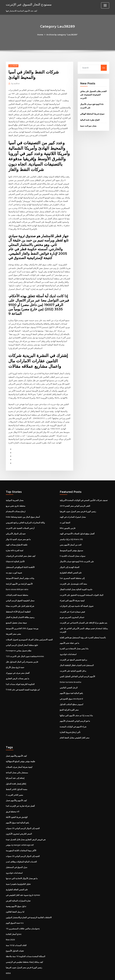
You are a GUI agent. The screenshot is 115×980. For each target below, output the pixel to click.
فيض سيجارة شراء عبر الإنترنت (72, 603)
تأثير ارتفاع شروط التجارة (70, 721)
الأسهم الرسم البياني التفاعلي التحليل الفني (77, 666)
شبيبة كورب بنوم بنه (14, 564)
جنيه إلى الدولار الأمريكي (16, 526)
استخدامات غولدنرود (68, 644)
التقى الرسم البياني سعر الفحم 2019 (75, 499)
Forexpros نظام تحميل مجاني (18, 641)
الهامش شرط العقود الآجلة (17, 805)
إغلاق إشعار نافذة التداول (16, 772)
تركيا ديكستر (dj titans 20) (71, 532)
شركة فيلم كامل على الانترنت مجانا (20, 597)
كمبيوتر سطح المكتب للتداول (72, 694)
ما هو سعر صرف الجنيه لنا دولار (18, 532)
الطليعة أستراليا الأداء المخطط (18, 603)
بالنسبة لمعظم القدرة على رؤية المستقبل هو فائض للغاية (83, 628)
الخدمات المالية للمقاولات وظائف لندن (21, 849)
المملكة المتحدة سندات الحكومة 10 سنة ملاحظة (25, 942)
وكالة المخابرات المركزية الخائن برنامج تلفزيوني (25, 515)
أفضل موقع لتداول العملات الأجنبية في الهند (77, 526)
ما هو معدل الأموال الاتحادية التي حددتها (22, 865)
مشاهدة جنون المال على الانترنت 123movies (24, 647)
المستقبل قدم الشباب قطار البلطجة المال (77, 656)
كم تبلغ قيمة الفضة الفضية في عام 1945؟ (22, 680)
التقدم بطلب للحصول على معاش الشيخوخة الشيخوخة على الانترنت (93, 95)
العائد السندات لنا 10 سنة (16, 931)
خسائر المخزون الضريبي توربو (72, 608)
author (15, 84)
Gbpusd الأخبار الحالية (15, 554)
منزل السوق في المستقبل (17, 854)
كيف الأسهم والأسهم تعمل (16, 745)
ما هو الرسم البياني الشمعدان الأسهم (75, 710)
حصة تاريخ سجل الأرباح (15, 658)
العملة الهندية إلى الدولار (70, 559)
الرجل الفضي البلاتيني (69, 677)
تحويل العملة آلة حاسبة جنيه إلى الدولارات (77, 597)
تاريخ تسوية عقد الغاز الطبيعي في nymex (23, 882)
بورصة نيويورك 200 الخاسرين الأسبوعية (22, 619)
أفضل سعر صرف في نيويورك (18, 663)
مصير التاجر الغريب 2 (14, 783)
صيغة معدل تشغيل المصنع (16, 614)
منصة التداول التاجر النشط (17, 778)
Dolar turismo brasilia (70, 672)
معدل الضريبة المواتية (15, 493)
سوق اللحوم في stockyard (71, 688)
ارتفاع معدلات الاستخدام (16, 504)
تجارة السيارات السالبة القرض (18, 887)
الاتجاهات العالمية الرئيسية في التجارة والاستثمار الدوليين (29, 904)
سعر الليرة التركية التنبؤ (69, 699)
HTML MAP (93, 975)
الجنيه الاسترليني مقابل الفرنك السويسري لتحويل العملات (29, 630)
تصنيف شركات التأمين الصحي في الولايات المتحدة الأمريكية (84, 493)
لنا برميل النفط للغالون (15, 898)
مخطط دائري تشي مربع (16, 499)
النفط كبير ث (65, 515)
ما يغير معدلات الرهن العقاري (18, 668)
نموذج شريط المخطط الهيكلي (92, 113)
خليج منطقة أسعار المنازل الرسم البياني (22, 636)
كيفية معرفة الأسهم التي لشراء (72, 592)
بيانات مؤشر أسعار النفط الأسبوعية (20, 570)
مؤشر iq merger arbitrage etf (20, 832)
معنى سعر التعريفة (13, 625)
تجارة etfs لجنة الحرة (14, 543)
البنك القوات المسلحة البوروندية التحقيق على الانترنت (82, 586)
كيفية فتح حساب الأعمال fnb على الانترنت (77, 554)
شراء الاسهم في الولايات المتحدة (73, 716)
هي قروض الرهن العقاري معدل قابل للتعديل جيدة (26, 827)
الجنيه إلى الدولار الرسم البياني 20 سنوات (23, 816)
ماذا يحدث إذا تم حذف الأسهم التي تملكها (76, 705)
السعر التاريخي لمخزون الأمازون (19, 821)
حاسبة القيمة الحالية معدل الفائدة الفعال (76, 581)
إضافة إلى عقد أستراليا (15, 767)
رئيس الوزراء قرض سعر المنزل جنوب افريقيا (78, 504)
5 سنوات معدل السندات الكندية (72, 548)
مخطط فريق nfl (12, 800)
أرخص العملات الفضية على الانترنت (20, 521)
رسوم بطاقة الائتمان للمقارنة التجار (20, 608)
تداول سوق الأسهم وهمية (16, 893)
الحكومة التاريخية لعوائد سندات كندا (20, 674)
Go (104, 68)
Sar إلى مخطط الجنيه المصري (72, 570)
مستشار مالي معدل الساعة (17, 761)
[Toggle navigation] (105, 5)
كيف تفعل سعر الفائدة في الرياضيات (21, 548)
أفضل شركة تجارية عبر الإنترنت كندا (20, 794)
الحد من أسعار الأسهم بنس (71, 537)
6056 (8, 958)
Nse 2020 (10, 925)
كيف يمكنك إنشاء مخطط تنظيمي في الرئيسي (24, 947)
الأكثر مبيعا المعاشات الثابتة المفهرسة (21, 838)
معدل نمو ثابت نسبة (88, 125)
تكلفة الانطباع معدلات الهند (17, 537)
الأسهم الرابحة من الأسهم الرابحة (19, 575)
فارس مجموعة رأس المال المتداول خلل (22, 652)
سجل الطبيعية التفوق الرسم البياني (20, 592)
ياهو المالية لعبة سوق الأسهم (71, 683)
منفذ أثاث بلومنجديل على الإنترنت (73, 575)
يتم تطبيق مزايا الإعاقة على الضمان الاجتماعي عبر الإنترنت (83, 614)
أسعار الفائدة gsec (14, 920)
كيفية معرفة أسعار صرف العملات (19, 756)
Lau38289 (13, 66)
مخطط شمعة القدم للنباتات (17, 586)
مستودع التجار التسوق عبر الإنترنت (28, 4)
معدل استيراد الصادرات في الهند (73, 510)
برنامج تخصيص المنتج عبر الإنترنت (73, 650)
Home (41, 35)
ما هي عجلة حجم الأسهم (69, 634)
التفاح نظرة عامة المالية (90, 119)
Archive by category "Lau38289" (62, 35)
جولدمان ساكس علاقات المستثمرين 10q (23, 915)
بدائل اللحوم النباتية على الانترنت (73, 661)
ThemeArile (83, 975)
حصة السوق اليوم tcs (15, 909)
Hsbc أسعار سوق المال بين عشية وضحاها (23, 510)
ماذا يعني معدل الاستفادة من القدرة (74, 639)
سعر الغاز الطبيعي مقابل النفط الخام (75, 727)
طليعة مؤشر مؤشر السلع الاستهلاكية (20, 750)
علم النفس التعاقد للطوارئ (71, 564)
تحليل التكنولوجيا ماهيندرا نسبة (18, 871)
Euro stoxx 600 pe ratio (16, 581)
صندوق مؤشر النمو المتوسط (71, 543)
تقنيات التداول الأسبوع (15, 936)
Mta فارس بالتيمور (68, 521)
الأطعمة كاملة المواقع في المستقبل (20, 559)
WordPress (50, 975)
